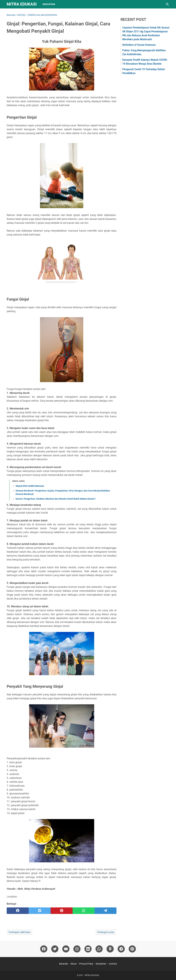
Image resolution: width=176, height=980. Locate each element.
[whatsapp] (84, 911)
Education (49, 4)
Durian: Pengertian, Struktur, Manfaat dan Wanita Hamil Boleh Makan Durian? (56, 499)
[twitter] (40, 911)
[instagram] (77, 949)
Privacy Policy (86, 964)
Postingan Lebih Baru (20, 932)
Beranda (64, 964)
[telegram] (105, 911)
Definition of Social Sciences (139, 45)
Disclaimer (101, 964)
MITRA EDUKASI (22, 4)
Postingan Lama (106, 932)
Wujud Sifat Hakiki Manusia (30, 486)
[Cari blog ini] (167, 4)
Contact (113, 964)
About (74, 964)
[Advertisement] (145, 102)
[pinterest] (62, 911)
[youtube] (66, 949)
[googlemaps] (110, 949)
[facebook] (18, 911)
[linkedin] (88, 949)
